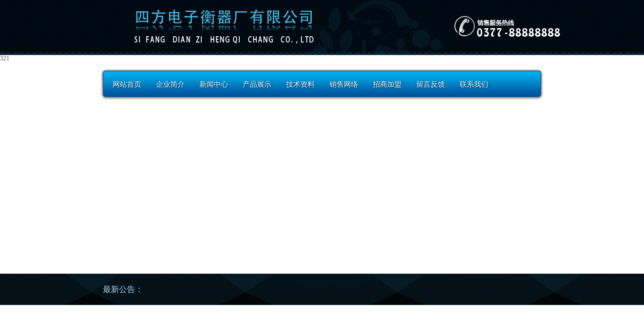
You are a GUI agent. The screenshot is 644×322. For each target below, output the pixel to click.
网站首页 (127, 84)
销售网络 (344, 84)
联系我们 (474, 84)
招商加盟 (387, 84)
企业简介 (170, 84)
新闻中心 (214, 84)
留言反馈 (431, 84)
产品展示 (257, 84)
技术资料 (301, 84)
